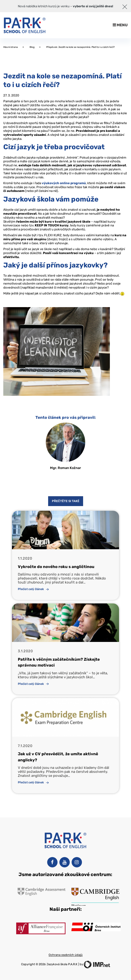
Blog (32, 47)
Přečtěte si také (66, 501)
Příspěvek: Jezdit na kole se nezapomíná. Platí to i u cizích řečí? (80, 47)
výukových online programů (64, 183)
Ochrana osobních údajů (66, 955)
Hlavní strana (11, 47)
